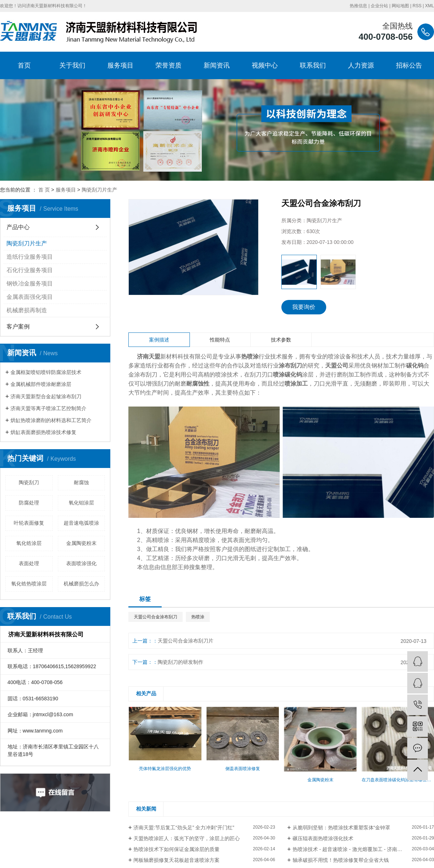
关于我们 (72, 65)
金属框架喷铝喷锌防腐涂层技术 (46, 372)
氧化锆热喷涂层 (29, 584)
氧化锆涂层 (29, 543)
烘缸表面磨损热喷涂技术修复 (43, 432)
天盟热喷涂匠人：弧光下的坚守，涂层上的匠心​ (187, 838)
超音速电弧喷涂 (81, 523)
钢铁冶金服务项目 (30, 283)
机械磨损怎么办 (81, 584)
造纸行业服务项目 (30, 257)
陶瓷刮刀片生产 (99, 190)
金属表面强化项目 (30, 297)
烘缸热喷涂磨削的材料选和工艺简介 (51, 420)
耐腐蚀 (81, 482)
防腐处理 (29, 503)
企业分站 (379, 6)
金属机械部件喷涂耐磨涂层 (41, 384)
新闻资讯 (217, 65)
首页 (24, 65)
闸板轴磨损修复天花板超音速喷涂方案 (176, 860)
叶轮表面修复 (29, 523)
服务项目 (120, 65)
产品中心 (18, 227)
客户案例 (18, 326)
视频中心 (265, 65)
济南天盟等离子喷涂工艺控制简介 (48, 408)
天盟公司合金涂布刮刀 (156, 617)
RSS (417, 6)
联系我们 (313, 65)
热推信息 (358, 6)
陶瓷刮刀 (29, 482)
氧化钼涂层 (81, 503)
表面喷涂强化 (81, 563)
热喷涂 (198, 617)
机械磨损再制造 (27, 310)
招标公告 (409, 65)
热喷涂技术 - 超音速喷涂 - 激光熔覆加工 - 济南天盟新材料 (358, 849)
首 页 (44, 190)
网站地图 (400, 6)
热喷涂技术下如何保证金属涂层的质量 (176, 849)
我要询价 (304, 307)
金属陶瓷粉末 (81, 543)
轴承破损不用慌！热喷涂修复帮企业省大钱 (341, 860)
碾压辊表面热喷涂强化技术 (323, 838)
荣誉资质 (169, 65)
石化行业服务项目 (30, 270)
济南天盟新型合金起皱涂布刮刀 (46, 396)
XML (429, 6)
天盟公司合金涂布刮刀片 (186, 641)
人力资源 (361, 65)
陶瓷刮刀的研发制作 (180, 662)
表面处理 (29, 563)
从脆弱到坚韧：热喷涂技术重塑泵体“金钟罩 (342, 828)
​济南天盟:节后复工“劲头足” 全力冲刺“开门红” (184, 828)
